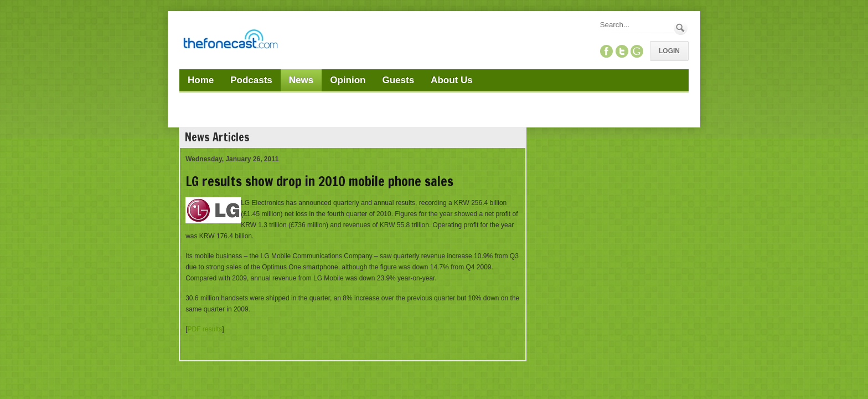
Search (681, 28)
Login (669, 51)
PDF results (205, 329)
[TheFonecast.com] (230, 41)
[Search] (636, 25)
